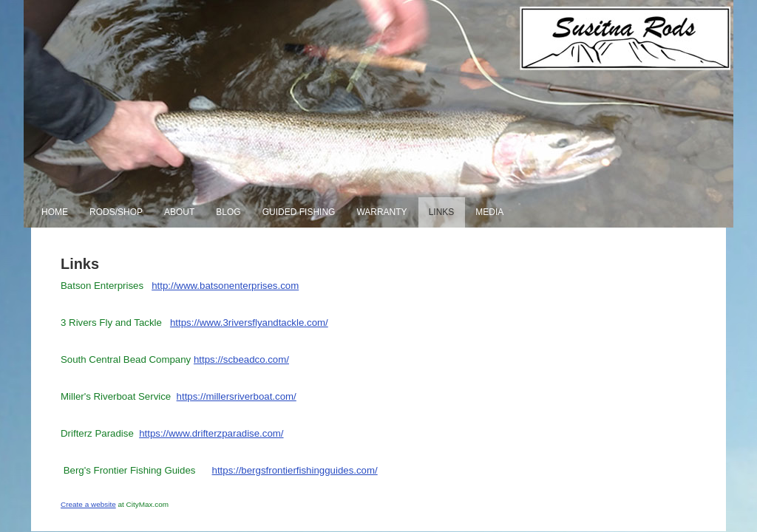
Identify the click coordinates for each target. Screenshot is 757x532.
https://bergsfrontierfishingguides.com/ (295, 470)
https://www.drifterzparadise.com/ (211, 433)
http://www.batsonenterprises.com (225, 286)
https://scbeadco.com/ (241, 359)
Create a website (88, 504)
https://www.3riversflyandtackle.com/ (249, 323)
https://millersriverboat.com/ (237, 396)
